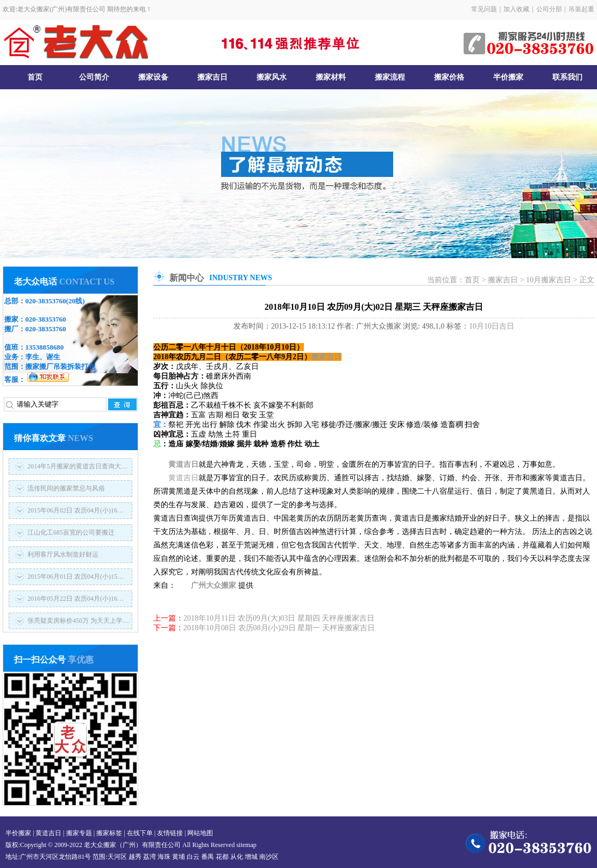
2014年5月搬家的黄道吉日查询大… (77, 466)
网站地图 (200, 833)
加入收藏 (516, 9)
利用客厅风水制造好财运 (63, 554)
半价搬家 (508, 77)
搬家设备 (153, 77)
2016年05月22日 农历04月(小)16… (76, 599)
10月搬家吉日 (549, 280)
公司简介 (94, 77)
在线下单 (140, 833)
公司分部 (549, 9)
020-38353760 (46, 301)
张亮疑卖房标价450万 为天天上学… (78, 621)
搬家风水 (272, 77)
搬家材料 (331, 77)
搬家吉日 (212, 77)
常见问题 (484, 9)
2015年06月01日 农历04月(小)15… (76, 577)
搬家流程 (390, 77)
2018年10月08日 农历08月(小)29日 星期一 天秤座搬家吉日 (279, 628)
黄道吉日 (183, 464)
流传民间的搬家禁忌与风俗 (66, 488)
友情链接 (170, 833)
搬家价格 (449, 77)
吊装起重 (581, 9)
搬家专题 (79, 833)
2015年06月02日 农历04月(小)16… (76, 510)
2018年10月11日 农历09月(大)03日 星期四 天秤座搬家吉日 (279, 618)
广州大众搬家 (214, 585)
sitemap (246, 845)
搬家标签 (109, 833)
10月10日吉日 (492, 326)
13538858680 (45, 347)
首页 (35, 77)
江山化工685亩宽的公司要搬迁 (71, 532)
